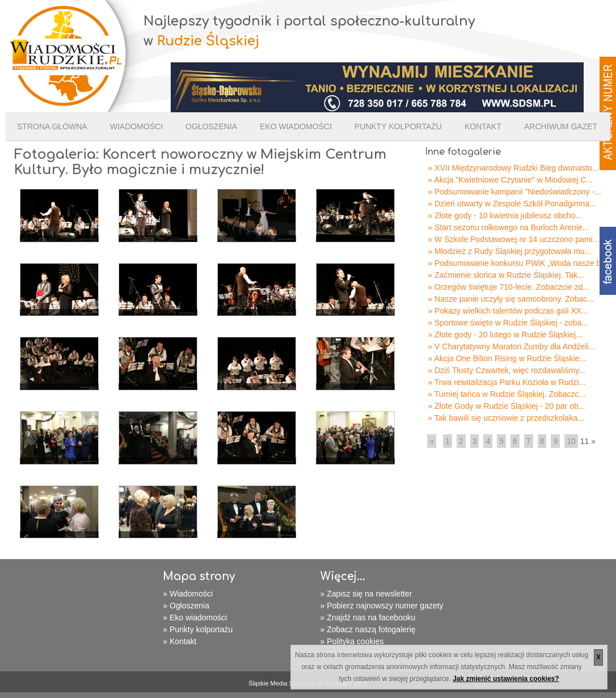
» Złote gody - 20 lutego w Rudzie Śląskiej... (505, 335)
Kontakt (483, 126)
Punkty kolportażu (398, 126)
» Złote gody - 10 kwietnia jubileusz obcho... (505, 215)
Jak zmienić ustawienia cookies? (506, 679)
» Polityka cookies (352, 641)
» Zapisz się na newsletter (366, 594)
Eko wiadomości (296, 126)
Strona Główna (52, 126)
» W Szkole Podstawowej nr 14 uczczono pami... (513, 239)
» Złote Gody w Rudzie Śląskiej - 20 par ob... (506, 406)
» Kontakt (180, 641)
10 (571, 441)
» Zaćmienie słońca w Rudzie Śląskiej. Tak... (506, 275)
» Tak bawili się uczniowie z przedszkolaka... (506, 418)
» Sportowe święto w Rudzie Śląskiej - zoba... (508, 323)
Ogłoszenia (211, 126)
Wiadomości (136, 126)
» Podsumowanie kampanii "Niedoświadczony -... (514, 192)
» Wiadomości (188, 594)
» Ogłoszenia (186, 606)
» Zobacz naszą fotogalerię (368, 629)
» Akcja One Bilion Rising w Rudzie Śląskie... (507, 358)
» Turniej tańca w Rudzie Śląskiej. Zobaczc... (507, 394)
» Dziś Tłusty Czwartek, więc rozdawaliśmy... (506, 370)
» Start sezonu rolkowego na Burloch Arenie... (508, 227)
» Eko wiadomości (195, 617)
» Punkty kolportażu (198, 629)
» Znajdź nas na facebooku (368, 617)
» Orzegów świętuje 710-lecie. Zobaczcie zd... (509, 287)
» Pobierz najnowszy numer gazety (382, 606)
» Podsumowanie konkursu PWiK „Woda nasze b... (517, 263)
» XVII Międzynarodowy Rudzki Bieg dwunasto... (513, 168)
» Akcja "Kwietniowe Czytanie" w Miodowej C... (510, 180)
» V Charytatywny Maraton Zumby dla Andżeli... (511, 346)
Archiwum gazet (561, 126)
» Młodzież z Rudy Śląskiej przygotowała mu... (509, 251)
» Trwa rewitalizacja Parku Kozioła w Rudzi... (507, 382)
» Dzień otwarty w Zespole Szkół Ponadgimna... (512, 204)
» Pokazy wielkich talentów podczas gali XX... (508, 311)
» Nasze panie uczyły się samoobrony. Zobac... (510, 299)
